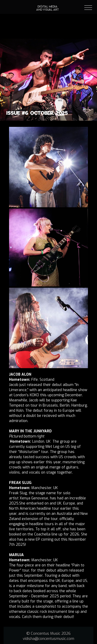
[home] (48, 3)
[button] (86, 7)
